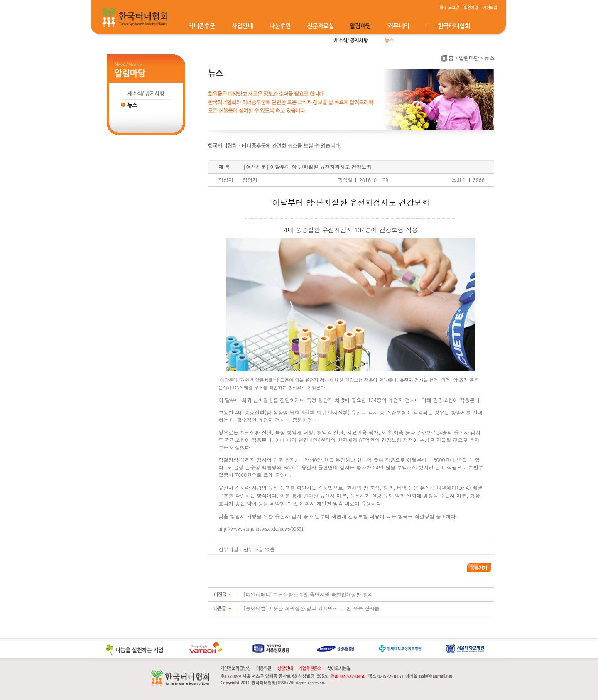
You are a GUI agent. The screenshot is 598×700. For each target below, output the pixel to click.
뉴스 (489, 58)
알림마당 (469, 58)
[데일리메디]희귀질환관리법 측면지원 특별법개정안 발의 (308, 594)
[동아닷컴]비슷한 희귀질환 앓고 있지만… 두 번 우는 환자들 (311, 608)
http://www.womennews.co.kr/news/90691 (261, 529)
